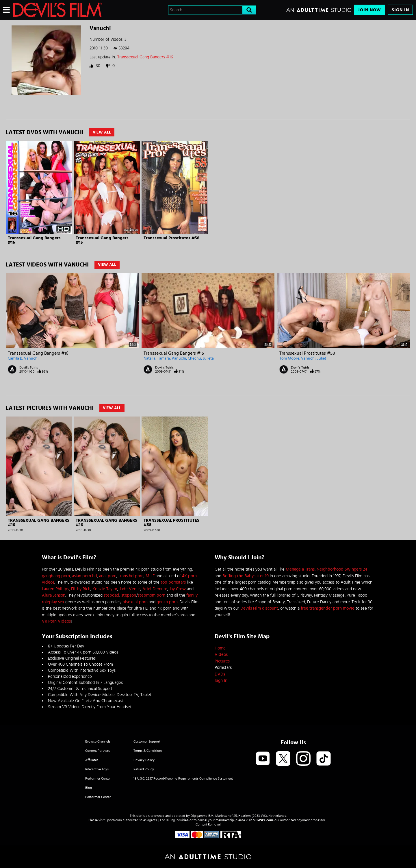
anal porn (108, 576)
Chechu (194, 358)
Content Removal (208, 824)
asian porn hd (84, 576)
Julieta (208, 358)
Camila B (15, 358)
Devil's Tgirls (29, 367)
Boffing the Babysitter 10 (246, 576)
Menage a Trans (300, 569)
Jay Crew (178, 589)
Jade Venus (130, 589)
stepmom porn (152, 595)
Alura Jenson (54, 595)
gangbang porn (56, 576)
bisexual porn (135, 602)
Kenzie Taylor (105, 589)
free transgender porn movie (328, 608)
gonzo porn (167, 602)
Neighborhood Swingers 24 (342, 569)
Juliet (322, 358)
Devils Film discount (259, 608)
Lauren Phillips (55, 589)
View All (102, 132)
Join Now (369, 10)
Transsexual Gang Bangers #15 (174, 353)
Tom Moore (289, 358)
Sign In (400, 10)
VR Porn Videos (56, 621)
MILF (150, 576)
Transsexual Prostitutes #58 (171, 238)
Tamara (164, 358)
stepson (129, 595)
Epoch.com (114, 820)
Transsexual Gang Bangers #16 (145, 57)
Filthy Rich (81, 589)
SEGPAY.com (263, 820)
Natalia (149, 358)
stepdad (112, 595)
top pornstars (173, 582)
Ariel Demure (155, 589)
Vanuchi (31, 358)
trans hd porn (131, 576)
